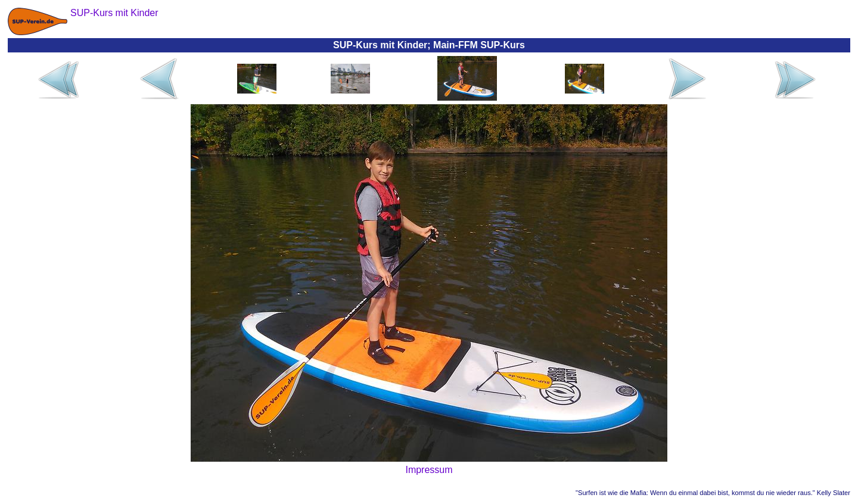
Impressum (429, 470)
